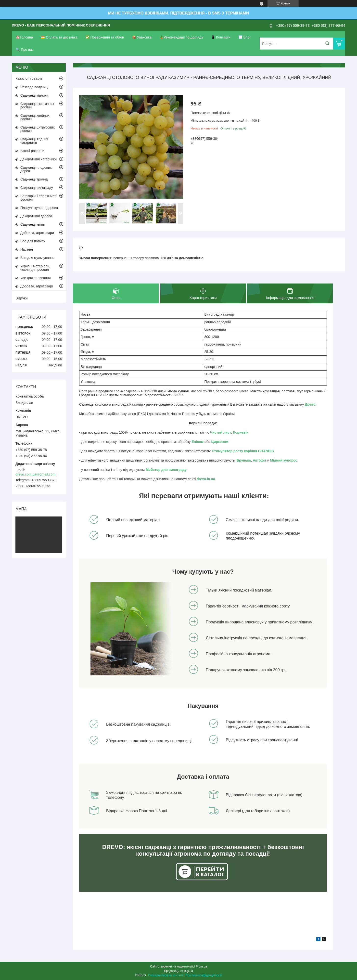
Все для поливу (33, 241)
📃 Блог (245, 37)
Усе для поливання (36, 278)
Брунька (244, 460)
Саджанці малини (34, 95)
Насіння (27, 249)
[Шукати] (327, 44)
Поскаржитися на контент (166, 975)
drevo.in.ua (206, 479)
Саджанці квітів (33, 224)
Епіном (198, 442)
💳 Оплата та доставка (59, 37)
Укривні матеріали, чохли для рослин (35, 268)
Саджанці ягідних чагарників (34, 141)
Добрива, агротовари (37, 233)
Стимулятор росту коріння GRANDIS (243, 451)
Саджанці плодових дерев (36, 169)
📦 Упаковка (142, 37)
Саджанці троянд (34, 179)
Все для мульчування (37, 258)
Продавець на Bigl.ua (178, 971)
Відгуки (22, 298)
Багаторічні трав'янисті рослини (38, 198)
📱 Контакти (221, 37)
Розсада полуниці (34, 87)
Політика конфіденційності (204, 975)
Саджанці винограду (37, 188)
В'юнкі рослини (32, 151)
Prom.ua (201, 967)
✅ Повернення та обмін (105, 37)
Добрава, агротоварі (37, 286)
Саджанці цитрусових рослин (38, 129)
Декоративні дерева (36, 216)
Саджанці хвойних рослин (35, 117)
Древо (310, 404)
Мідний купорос (284, 460)
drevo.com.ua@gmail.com (35, 474)
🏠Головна (24, 37)
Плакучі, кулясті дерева (39, 208)
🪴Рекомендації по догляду (181, 37)
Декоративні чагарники (38, 159)
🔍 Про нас (25, 50)
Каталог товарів (29, 78)
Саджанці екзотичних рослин (37, 105)
